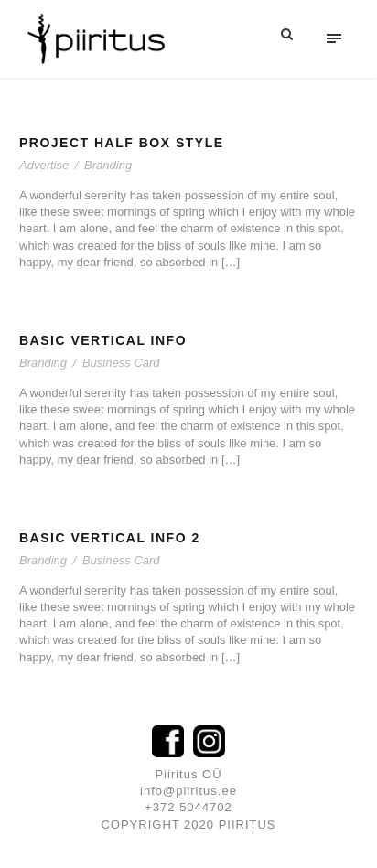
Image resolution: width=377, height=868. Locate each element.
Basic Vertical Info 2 (110, 538)
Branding (108, 165)
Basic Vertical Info (103, 340)
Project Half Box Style (122, 143)
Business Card (121, 363)
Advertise (44, 165)
